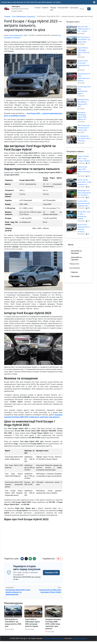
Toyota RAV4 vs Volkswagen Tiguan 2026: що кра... (84, 51)
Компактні (31, 16)
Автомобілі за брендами (76, 252)
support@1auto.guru (80, 641)
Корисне (45, 8)
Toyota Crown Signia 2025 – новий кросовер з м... (84, 170)
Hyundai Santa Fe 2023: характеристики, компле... (84, 77)
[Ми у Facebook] (94, 2)
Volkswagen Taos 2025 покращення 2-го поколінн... (84, 193)
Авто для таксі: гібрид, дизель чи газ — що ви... (84, 29)
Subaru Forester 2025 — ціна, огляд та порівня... (84, 159)
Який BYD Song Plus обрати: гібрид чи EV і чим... (83, 103)
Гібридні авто (53, 9)
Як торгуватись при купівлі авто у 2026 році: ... (84, 138)
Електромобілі (63, 8)
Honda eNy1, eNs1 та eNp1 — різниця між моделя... (84, 215)
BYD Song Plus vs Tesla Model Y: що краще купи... (84, 39)
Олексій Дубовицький (16, 35)
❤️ (60, 559)
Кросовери (74, 8)
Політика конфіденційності (53, 641)
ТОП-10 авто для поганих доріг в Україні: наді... (84, 128)
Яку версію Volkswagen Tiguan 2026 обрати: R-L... (82, 116)
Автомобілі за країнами (76, 258)
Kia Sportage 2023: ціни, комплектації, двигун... (84, 90)
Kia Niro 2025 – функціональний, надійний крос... (84, 203)
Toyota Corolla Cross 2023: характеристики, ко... (84, 64)
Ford (14, 16)
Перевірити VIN (51, 574)
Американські (21, 16)
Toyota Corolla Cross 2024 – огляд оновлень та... (84, 182)
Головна (38, 8)
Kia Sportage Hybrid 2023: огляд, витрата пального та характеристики (18, 595)
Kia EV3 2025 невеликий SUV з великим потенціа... (84, 228)
